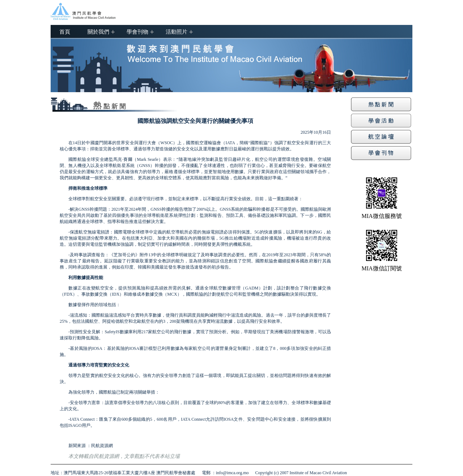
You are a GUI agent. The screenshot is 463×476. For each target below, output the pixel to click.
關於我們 (98, 31)
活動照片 (177, 31)
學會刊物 (137, 31)
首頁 (65, 31)
